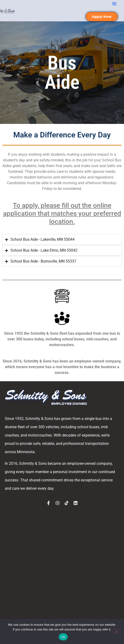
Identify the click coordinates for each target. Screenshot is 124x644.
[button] (114, 4)
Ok (63, 637)
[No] (116, 631)
